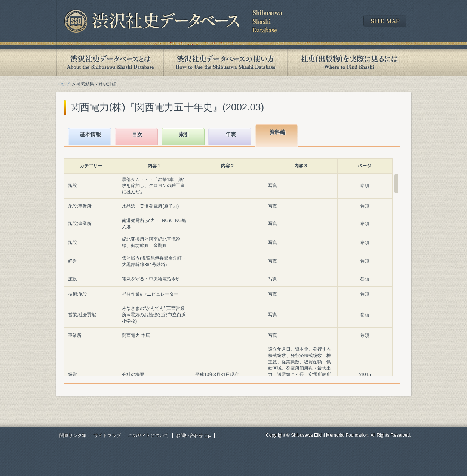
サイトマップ (107, 436)
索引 (184, 134)
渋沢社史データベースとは (110, 62)
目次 (137, 134)
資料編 (277, 132)
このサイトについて (148, 436)
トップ (63, 84)
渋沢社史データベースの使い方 (225, 62)
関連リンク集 (73, 436)
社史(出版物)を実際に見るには (349, 62)
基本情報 (90, 134)
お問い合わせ (190, 436)
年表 (231, 134)
